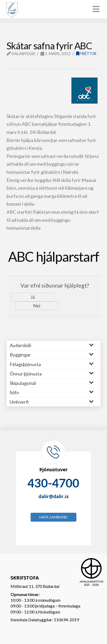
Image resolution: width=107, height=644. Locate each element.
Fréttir (86, 53)
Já (33, 297)
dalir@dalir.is (53, 496)
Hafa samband (53, 517)
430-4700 (53, 483)
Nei (37, 306)
